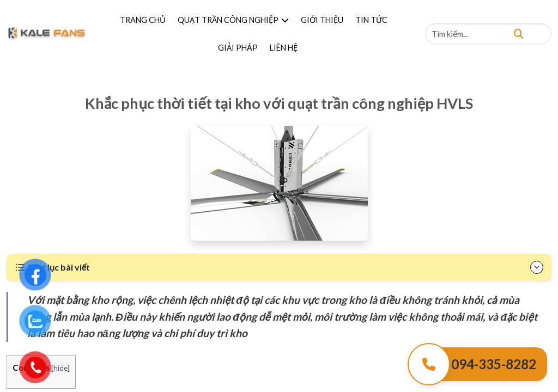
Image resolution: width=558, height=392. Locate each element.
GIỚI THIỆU (322, 20)
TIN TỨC (371, 20)
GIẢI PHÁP (238, 48)
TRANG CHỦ (143, 20)
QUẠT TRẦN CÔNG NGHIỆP (233, 20)
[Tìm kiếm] (519, 33)
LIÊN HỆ (284, 48)
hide (60, 368)
